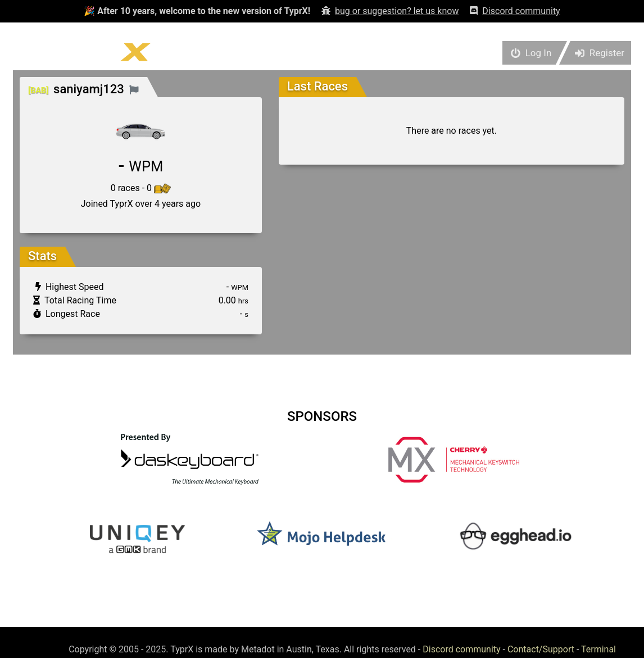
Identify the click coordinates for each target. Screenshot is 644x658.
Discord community (461, 649)
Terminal (598, 649)
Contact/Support (541, 649)
